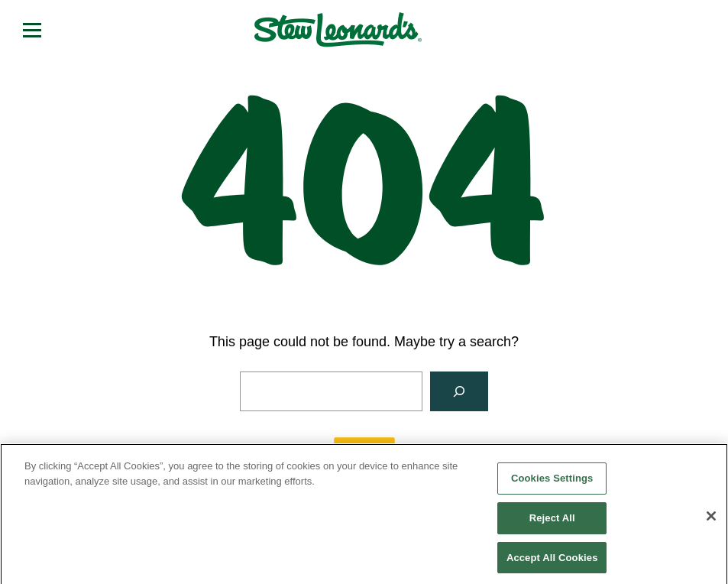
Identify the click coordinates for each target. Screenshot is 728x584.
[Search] (459, 391)
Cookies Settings (552, 483)
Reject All (552, 523)
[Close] (711, 521)
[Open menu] (32, 30)
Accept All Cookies (552, 562)
